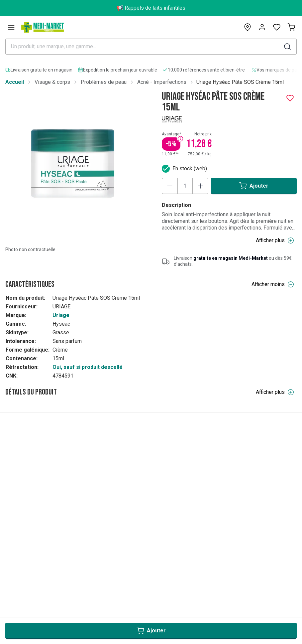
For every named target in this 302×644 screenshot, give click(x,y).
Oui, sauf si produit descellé (88, 367)
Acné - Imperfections (162, 82)
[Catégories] (11, 27)
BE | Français (28, 460)
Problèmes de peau (104, 82)
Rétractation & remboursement (41, 567)
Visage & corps (52, 82)
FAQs (12, 558)
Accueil (15, 82)
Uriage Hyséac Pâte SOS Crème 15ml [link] (240, 82)
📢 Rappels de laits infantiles (151, 8)
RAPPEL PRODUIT (27, 595)
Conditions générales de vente (41, 586)
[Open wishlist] (277, 27)
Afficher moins (273, 284)
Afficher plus (275, 241)
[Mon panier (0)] (291, 27)
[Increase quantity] (200, 186)
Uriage (61, 315)
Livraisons (17, 577)
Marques (16, 624)
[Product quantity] (185, 186)
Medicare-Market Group (33, 633)
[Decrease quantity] (170, 186)
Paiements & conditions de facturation (50, 549)
